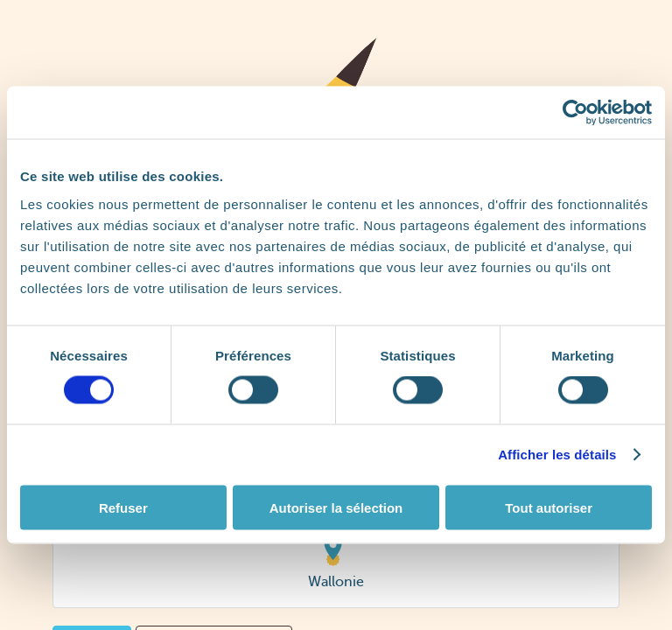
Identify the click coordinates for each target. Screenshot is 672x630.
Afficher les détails (557, 455)
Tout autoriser (549, 507)
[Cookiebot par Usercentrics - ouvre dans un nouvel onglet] (575, 113)
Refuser (123, 507)
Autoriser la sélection (336, 507)
